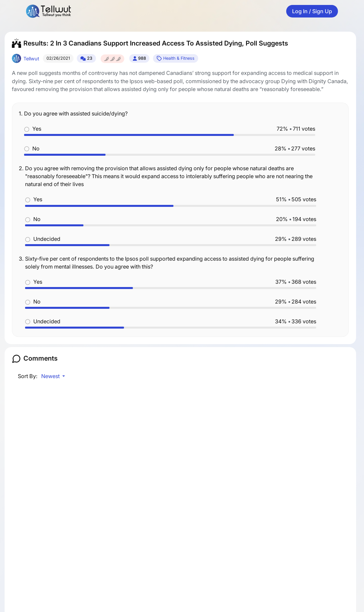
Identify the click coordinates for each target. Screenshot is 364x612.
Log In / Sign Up (312, 11)
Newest (51, 376)
